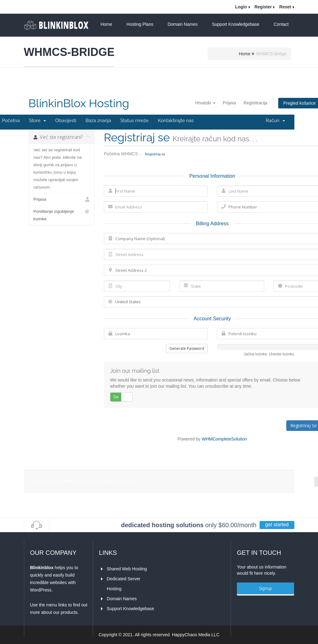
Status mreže (134, 121)
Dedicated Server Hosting (124, 582)
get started (277, 525)
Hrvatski (205, 103)
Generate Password (187, 348)
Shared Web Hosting (127, 569)
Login (241, 7)
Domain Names (182, 24)
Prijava (230, 103)
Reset (285, 7)
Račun (275, 121)
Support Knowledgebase (236, 24)
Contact (281, 24)
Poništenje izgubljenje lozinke (62, 215)
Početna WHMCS (121, 154)
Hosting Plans (140, 24)
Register (263, 7)
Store (37, 121)
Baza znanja (98, 121)
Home (106, 24)
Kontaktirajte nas (176, 121)
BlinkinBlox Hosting (79, 103)
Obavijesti (66, 121)
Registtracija (255, 103)
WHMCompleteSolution (224, 439)
